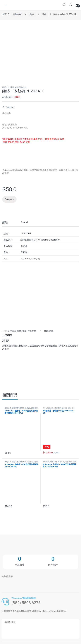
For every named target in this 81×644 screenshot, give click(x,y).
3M (73, 408)
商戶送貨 (6, 87)
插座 (29, 408)
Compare (10, 107)
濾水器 (64, 408)
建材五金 (23, 408)
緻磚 (51, 331)
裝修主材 (17, 14)
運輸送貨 (8, 408)
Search (64, 5)
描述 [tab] (5, 222)
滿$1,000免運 (48, 408)
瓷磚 (32, 14)
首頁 (4, 14)
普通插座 (34, 408)
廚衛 (69, 408)
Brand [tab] (24, 222)
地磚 (44, 14)
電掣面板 (30, 462)
